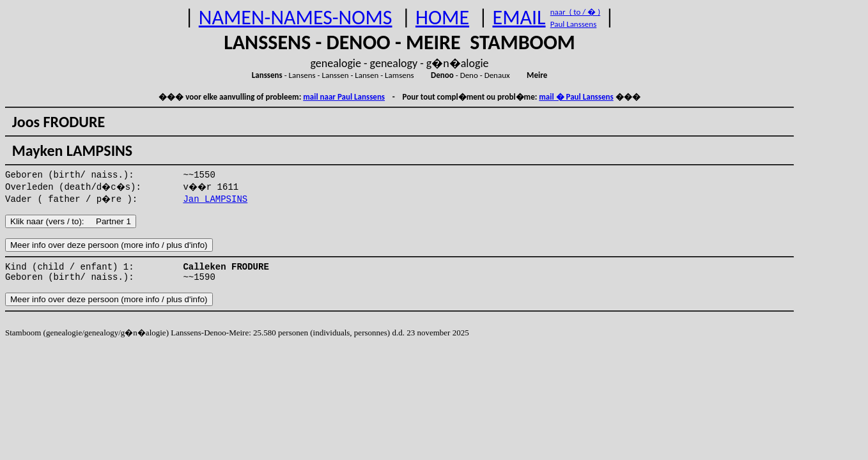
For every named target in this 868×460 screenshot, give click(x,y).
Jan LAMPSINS (215, 199)
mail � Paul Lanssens (576, 97)
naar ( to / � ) (575, 12)
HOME (442, 18)
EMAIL (519, 18)
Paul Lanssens (574, 24)
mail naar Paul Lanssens (344, 97)
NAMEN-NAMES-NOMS (296, 18)
